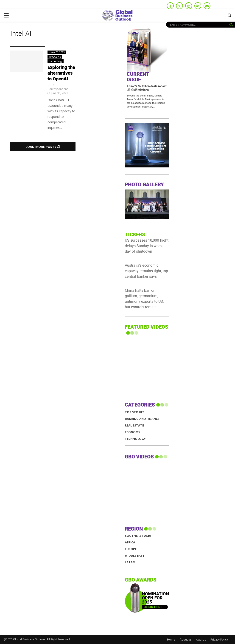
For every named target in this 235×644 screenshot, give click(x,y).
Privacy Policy (219, 640)
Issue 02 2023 (57, 52)
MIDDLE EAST (135, 556)
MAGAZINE (55, 57)
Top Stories (135, 412)
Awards (201, 640)
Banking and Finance (142, 419)
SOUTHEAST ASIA (138, 536)
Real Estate (134, 425)
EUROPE (131, 549)
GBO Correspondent (58, 87)
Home (171, 640)
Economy (133, 432)
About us (186, 640)
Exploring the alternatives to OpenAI (61, 73)
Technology (56, 61)
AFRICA (130, 542)
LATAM (130, 562)
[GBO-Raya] (147, 166)
